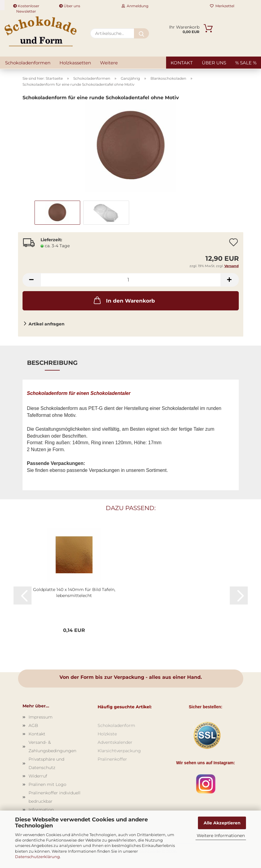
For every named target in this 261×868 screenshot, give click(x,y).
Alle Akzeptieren (222, 823)
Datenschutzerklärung (37, 857)
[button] (32, 280)
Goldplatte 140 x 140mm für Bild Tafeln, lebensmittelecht (74, 593)
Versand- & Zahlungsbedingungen (52, 746)
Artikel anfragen (47, 324)
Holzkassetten (75, 63)
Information (41, 810)
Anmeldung (135, 6)
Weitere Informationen (221, 836)
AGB (33, 725)
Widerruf (38, 776)
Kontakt (182, 63)
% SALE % (246, 63)
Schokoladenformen (28, 63)
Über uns (70, 6)
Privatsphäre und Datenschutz (46, 763)
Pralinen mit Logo (47, 784)
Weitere (109, 63)
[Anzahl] (131, 280)
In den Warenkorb (124, 300)
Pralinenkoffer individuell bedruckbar (55, 797)
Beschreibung (52, 363)
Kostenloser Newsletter (26, 7)
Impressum (41, 717)
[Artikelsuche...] (141, 33)
